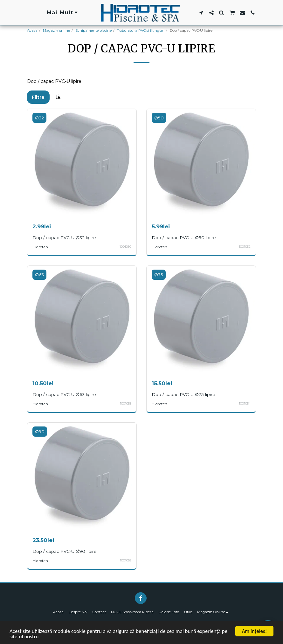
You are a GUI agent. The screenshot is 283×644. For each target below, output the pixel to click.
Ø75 (159, 275)
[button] (201, 13)
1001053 (126, 403)
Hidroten (40, 247)
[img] (82, 163)
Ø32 (39, 118)
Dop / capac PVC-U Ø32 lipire (64, 238)
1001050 (125, 247)
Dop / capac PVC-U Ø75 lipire (183, 394)
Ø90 (40, 432)
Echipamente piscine (93, 30)
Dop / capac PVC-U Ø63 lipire (64, 394)
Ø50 (159, 118)
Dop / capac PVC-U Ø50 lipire (184, 238)
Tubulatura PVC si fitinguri (141, 30)
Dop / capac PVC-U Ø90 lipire (65, 551)
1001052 (245, 247)
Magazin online (56, 30)
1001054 (245, 403)
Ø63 (39, 275)
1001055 (126, 560)
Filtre (38, 97)
